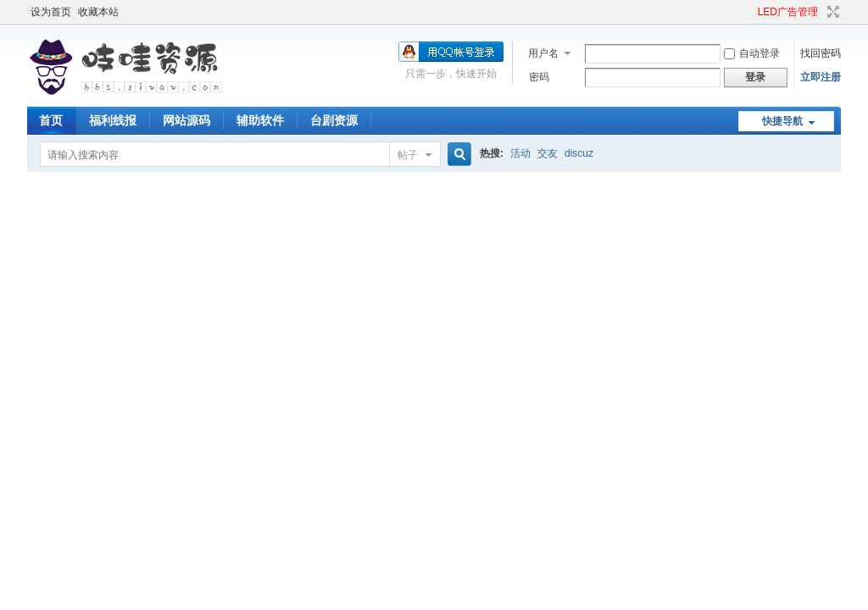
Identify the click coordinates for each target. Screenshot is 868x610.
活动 (520, 153)
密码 (539, 77)
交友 (548, 153)
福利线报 (113, 120)
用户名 (543, 53)
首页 (51, 120)
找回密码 (821, 53)
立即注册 (821, 77)
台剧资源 (334, 120)
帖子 (408, 155)
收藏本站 (98, 12)
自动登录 (752, 53)
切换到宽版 (831, 12)
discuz (579, 153)
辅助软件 (260, 120)
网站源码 (186, 120)
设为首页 (51, 12)
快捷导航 (782, 121)
